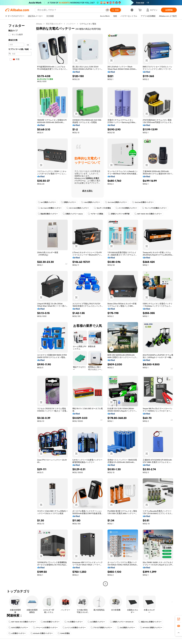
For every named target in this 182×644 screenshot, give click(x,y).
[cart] (140, 10)
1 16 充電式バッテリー (74, 622)
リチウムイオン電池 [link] (88, 24)
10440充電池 (64, 633)
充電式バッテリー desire (73, 214)
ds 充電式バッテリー (96, 622)
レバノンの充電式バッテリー (74, 628)
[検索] (115, 10)
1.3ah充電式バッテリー (91, 202)
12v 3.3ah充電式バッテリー (116, 202)
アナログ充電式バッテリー (101, 628)
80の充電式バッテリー (50, 622)
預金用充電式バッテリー (48, 214)
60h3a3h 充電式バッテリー (42, 633)
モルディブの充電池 (102, 208)
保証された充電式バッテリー (150, 622)
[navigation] (20, 304)
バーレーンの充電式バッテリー (45, 628)
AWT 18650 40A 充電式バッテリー (148, 214)
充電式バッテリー (68, 202)
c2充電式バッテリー (17, 633)
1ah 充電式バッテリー (47, 202)
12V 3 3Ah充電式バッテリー (78, 208)
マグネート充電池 (95, 214)
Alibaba (39, 24)
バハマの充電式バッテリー (126, 208)
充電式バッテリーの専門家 (119, 214)
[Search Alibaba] (71, 10)
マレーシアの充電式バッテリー (154, 208)
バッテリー (71, 24)
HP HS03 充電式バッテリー (151, 628)
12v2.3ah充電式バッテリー (143, 202)
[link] (179, 619)
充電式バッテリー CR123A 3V (122, 622)
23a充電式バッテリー (126, 628)
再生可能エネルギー (54, 24)
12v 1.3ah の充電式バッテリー (50, 208)
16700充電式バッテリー (18, 628)
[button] (107, 10)
